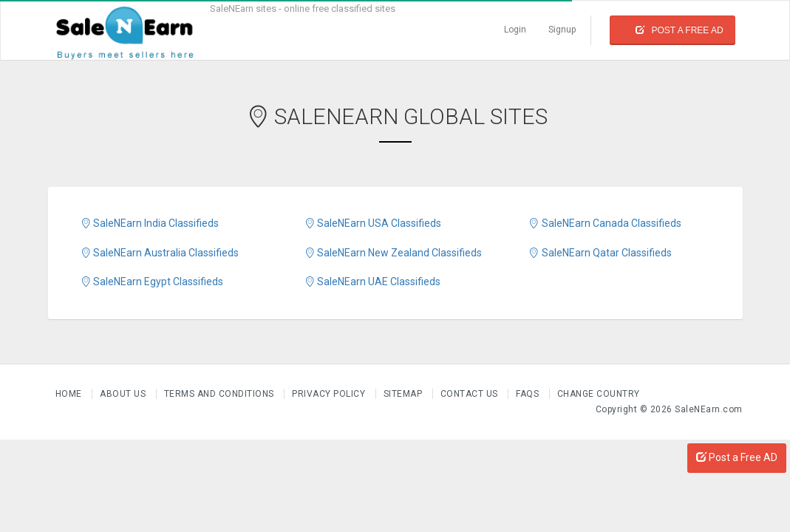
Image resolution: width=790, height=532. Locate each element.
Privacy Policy (330, 394)
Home (70, 394)
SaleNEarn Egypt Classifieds (151, 282)
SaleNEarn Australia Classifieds (159, 253)
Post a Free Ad (680, 30)
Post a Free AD (737, 457)
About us (124, 394)
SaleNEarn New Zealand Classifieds (393, 253)
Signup (562, 30)
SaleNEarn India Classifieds (149, 223)
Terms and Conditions (221, 394)
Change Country (599, 394)
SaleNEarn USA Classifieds (372, 223)
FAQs (529, 394)
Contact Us (471, 394)
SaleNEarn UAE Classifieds (372, 282)
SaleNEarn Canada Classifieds (604, 223)
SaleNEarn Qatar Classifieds (599, 253)
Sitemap (404, 394)
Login (515, 30)
